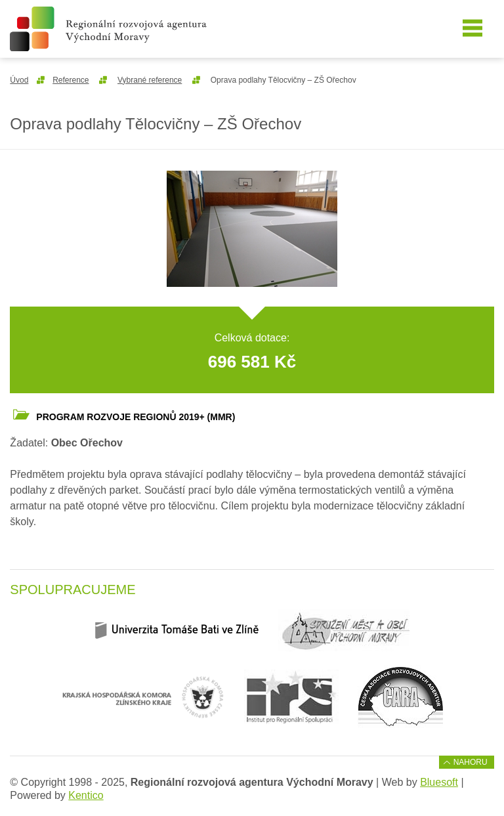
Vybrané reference (150, 80)
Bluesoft (439, 782)
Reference (71, 80)
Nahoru (471, 762)
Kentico (86, 795)
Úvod (19, 80)
